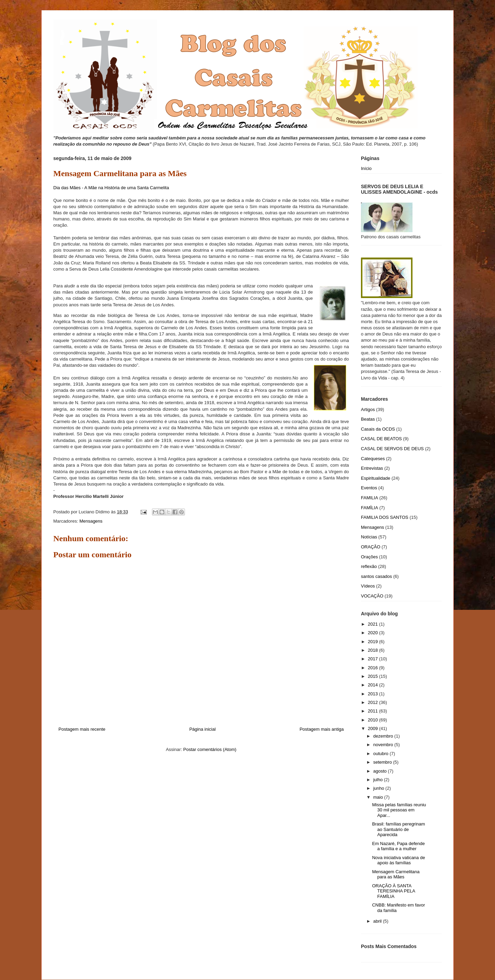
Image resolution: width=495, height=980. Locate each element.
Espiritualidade (376, 478)
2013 (373, 694)
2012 (373, 702)
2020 (373, 633)
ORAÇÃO (371, 547)
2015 (373, 676)
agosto (381, 771)
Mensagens (91, 521)
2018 (373, 650)
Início (366, 168)
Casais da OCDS (378, 429)
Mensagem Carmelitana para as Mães (396, 874)
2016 (373, 668)
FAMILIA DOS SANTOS (385, 517)
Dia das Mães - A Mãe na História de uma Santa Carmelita (111, 188)
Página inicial (203, 729)
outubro (382, 754)
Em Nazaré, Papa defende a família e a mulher (398, 846)
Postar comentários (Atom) (210, 749)
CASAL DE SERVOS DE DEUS (392, 449)
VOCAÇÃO (372, 596)
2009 (373, 728)
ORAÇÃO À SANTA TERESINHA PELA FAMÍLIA (393, 891)
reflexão (369, 566)
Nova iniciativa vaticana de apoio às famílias (398, 860)
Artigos (368, 409)
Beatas (368, 419)
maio (379, 797)
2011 (373, 711)
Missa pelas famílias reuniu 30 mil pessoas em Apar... (399, 810)
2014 (373, 685)
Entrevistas (372, 468)
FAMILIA (370, 498)
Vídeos (368, 586)
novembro (384, 745)
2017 (373, 659)
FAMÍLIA (370, 508)
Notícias (369, 537)
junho (379, 788)
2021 (373, 624)
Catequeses (373, 459)
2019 (373, 642)
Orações (369, 557)
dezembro (384, 736)
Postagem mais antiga (322, 729)
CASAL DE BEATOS (381, 439)
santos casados (376, 576)
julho (379, 780)
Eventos (369, 488)
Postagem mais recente (82, 729)
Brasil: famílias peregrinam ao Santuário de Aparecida (398, 829)
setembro (383, 762)
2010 (373, 720)
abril (378, 921)
